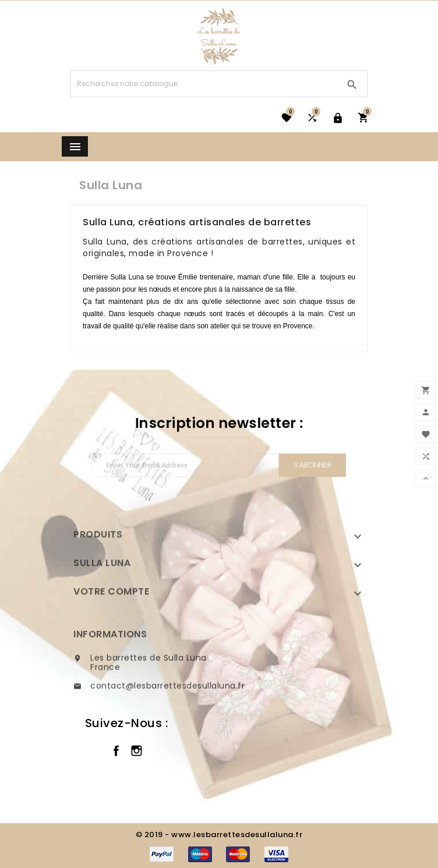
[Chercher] (204, 84)
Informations (110, 654)
